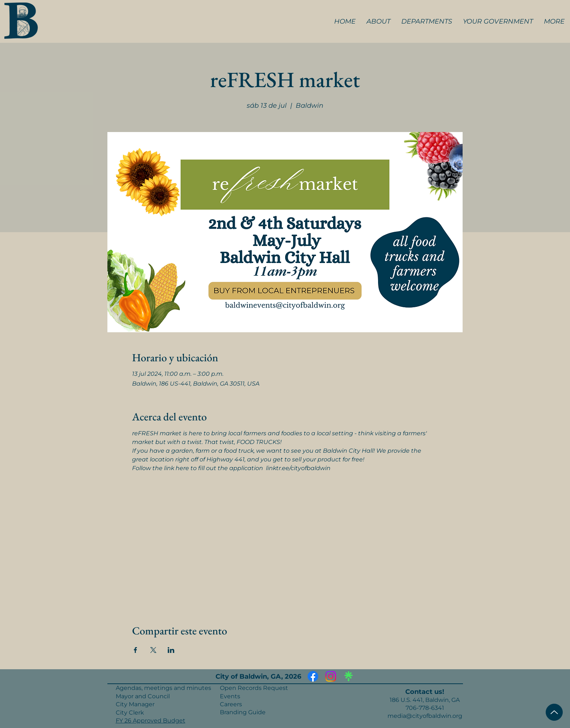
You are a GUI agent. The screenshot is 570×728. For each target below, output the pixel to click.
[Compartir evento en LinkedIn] (171, 650)
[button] (378, 21)
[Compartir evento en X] (153, 650)
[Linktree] (348, 676)
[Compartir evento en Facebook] (136, 650)
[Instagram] (331, 676)
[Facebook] (313, 676)
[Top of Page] (554, 712)
